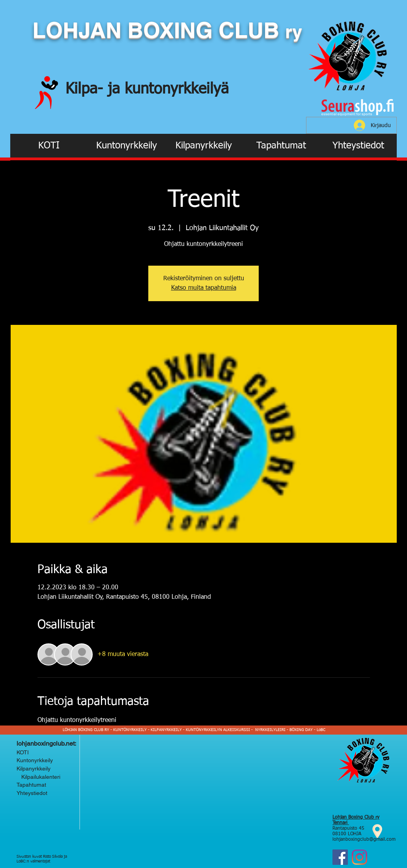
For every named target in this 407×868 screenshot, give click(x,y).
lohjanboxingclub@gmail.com (364, 840)
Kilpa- (87, 89)
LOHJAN (80, 30)
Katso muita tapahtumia (204, 288)
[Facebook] (340, 857)
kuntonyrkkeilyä (177, 89)
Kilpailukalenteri (39, 777)
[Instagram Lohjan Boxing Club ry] (359, 857)
